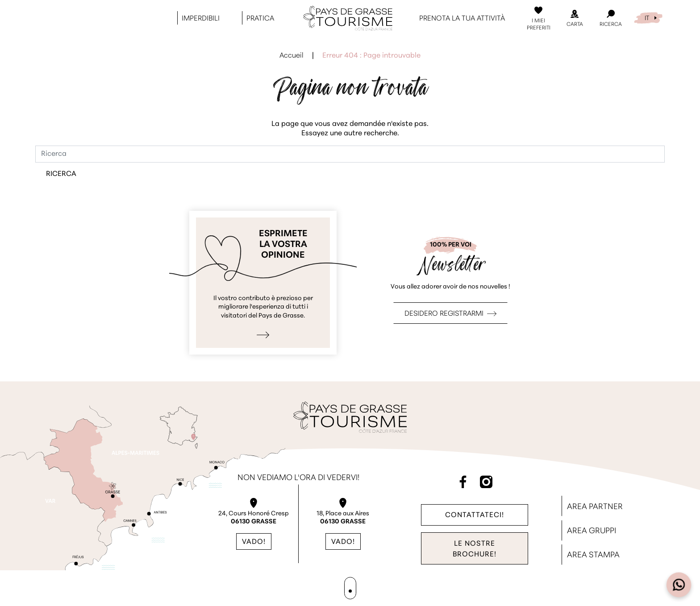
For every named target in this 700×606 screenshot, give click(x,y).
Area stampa (593, 555)
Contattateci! (475, 515)
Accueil (292, 56)
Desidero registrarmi (444, 314)
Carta (575, 24)
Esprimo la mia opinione (263, 283)
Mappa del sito (350, 588)
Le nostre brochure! (475, 549)
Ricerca (611, 24)
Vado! (254, 542)
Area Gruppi (592, 531)
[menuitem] (648, 17)
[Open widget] (679, 585)
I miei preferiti (539, 24)
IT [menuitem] (647, 18)
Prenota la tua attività (462, 18)
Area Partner (595, 507)
